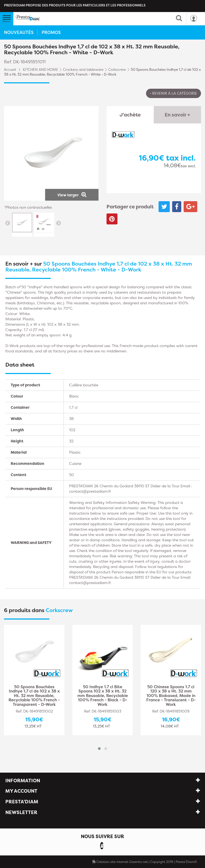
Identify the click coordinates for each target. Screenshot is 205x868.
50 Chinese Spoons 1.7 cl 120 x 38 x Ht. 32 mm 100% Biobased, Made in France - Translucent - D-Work (171, 696)
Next (58, 223)
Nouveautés (19, 32)
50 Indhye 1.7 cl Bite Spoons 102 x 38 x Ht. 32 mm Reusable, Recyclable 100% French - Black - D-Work (103, 696)
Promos (51, 32)
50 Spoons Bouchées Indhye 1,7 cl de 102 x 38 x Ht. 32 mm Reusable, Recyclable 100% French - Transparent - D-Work (34, 696)
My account (21, 791)
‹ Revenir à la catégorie (174, 93)
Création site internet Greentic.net (120, 862)
